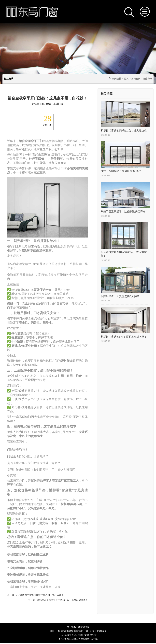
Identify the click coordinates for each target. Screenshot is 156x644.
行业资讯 (147, 79)
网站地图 (85, 640)
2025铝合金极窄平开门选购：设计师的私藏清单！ (62, 601)
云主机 (94, 640)
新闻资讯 (136, 79)
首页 (126, 79)
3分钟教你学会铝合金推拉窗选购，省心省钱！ (40, 596)
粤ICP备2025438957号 (69, 640)
